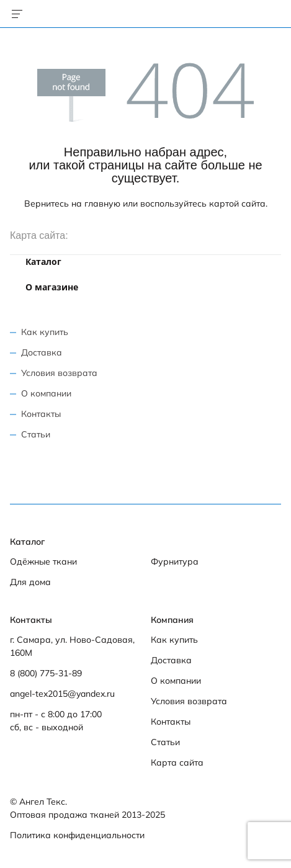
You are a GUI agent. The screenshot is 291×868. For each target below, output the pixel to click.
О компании (46, 393)
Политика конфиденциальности (77, 835)
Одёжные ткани (43, 562)
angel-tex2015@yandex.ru (62, 694)
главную (102, 204)
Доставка (42, 352)
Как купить (45, 332)
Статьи (36, 434)
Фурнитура (175, 562)
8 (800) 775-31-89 (46, 673)
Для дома (30, 582)
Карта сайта (177, 763)
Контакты (41, 414)
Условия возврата (59, 373)
